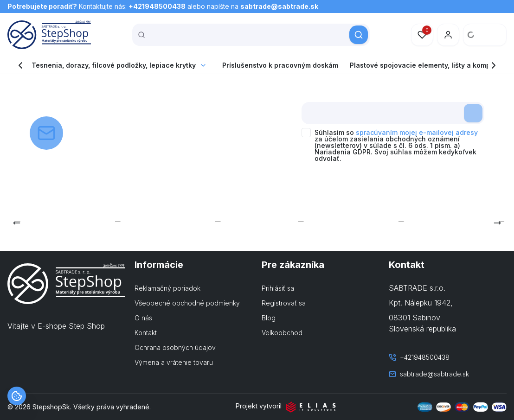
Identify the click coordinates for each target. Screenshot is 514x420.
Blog (269, 318)
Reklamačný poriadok (167, 288)
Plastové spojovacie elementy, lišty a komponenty (431, 65)
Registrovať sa (284, 303)
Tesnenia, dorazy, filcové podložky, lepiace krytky (114, 65)
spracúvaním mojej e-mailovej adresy (417, 132)
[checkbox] (306, 133)
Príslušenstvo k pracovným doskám (280, 65)
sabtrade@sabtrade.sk (279, 6)
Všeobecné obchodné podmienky (187, 303)
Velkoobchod (282, 333)
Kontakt (146, 333)
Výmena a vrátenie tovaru (174, 362)
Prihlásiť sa (278, 288)
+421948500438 (157, 6)
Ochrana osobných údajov (175, 347)
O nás (143, 318)
